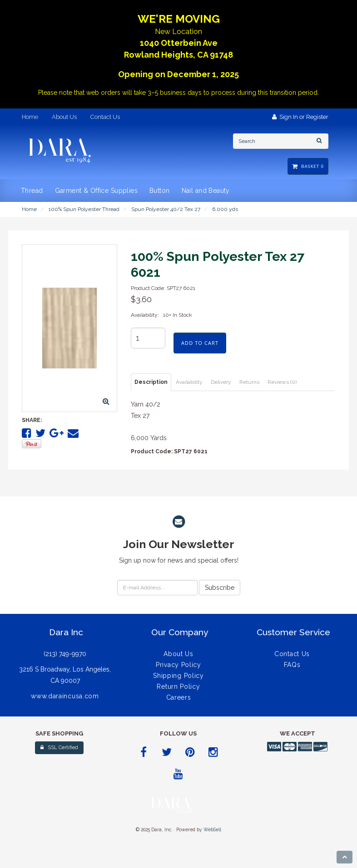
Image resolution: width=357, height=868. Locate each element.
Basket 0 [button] (308, 166)
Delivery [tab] (221, 382)
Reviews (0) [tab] (282, 382)
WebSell (212, 829)
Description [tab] (151, 382)
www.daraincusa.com (65, 696)
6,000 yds (225, 209)
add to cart (200, 343)
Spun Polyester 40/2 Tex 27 (166, 209)
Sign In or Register (300, 117)
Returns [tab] (249, 382)
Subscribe (220, 588)
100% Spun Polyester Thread (84, 209)
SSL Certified (59, 748)
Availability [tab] (189, 382)
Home (29, 209)
